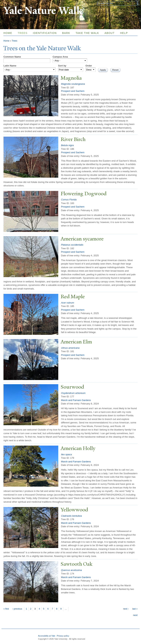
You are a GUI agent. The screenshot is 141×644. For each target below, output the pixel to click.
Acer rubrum (68, 303)
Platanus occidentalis (72, 245)
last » (135, 609)
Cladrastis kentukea (71, 516)
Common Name (12, 57)
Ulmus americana (70, 348)
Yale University (14, 3)
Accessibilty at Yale (47, 636)
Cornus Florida (69, 200)
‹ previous (17, 609)
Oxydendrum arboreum (73, 393)
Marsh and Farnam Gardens (76, 400)
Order (89, 66)
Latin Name (10, 66)
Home (8, 33)
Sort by (62, 66)
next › (126, 609)
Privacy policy (63, 636)
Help (124, 33)
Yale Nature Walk (43, 11)
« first (6, 609)
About (109, 33)
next (135, 615)
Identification (45, 33)
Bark (66, 33)
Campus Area (60, 57)
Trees (23, 33)
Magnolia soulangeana (73, 84)
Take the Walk (87, 33)
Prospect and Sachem (73, 91)
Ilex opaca (66, 454)
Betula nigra (67, 145)
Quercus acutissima (71, 570)
